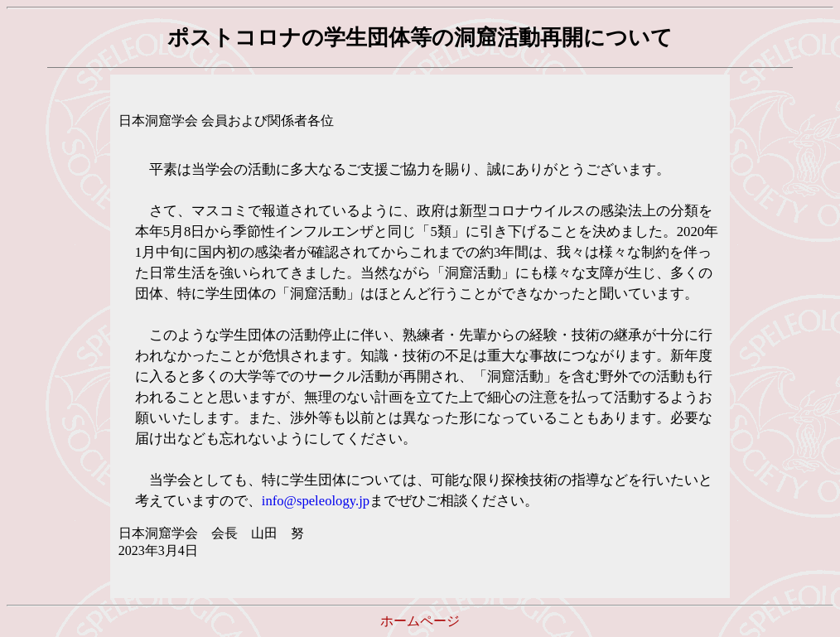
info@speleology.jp (316, 501)
